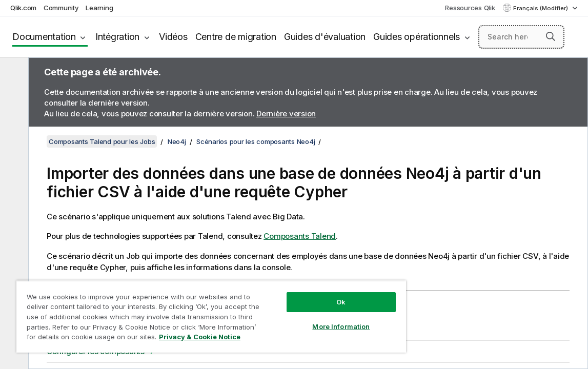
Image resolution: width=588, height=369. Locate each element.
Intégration (117, 37)
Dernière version (286, 114)
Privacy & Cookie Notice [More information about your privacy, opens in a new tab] (109, 339)
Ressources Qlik (470, 8)
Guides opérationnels (417, 37)
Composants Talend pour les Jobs (102, 141)
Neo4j (177, 141)
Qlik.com (23, 8)
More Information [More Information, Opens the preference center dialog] (300, 319)
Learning (99, 8)
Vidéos (173, 37)
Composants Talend (300, 236)
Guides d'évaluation (325, 37)
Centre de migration (236, 37)
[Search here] (521, 37)
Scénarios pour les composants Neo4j (256, 141)
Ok (300, 294)
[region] (187, 313)
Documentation (44, 37)
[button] (551, 36)
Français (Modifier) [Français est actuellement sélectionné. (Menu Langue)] (541, 8)
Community (61, 8)
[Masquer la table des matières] (13, 73)
